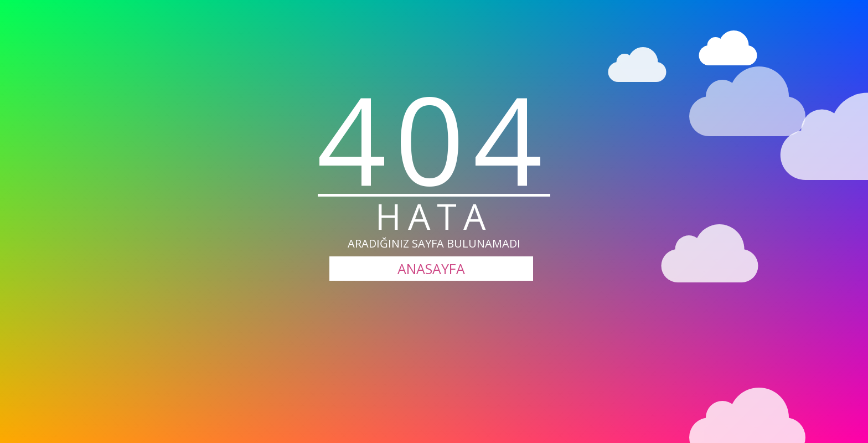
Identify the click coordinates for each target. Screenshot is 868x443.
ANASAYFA (431, 269)
